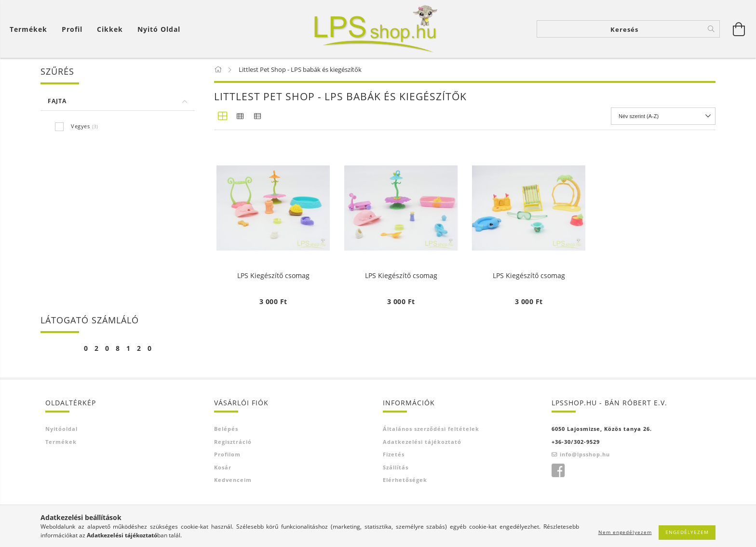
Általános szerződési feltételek (431, 429)
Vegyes (80, 126)
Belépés (226, 429)
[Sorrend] (663, 116)
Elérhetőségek (405, 480)
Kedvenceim (233, 480)
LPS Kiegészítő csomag (273, 276)
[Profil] (72, 29)
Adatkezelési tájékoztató (422, 442)
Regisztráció (233, 442)
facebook (558, 471)
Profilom (227, 454)
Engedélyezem (687, 532)
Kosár (223, 467)
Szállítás (396, 467)
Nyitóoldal (61, 429)
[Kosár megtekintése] (31, 29)
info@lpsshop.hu (585, 454)
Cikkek (110, 29)
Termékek (28, 29)
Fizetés (394, 454)
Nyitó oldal (159, 29)
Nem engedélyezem (625, 532)
